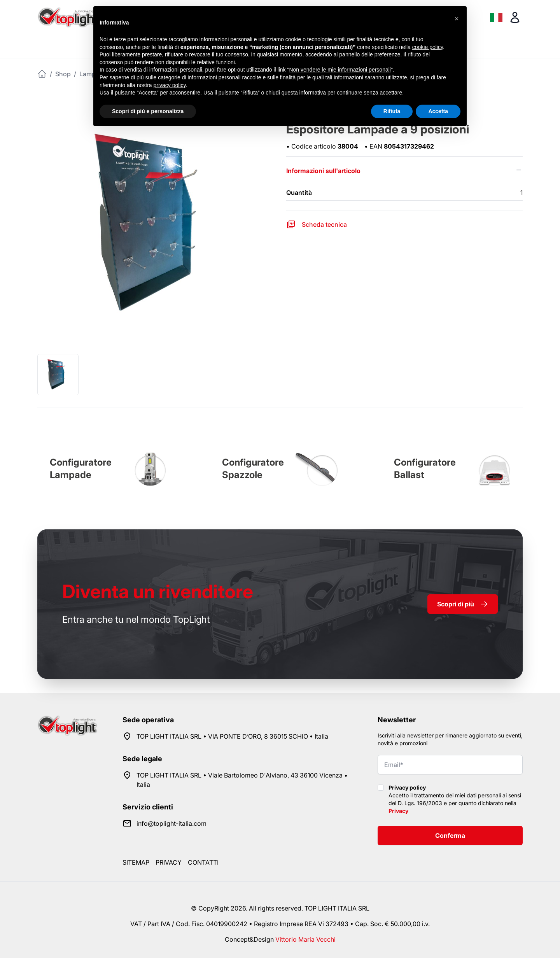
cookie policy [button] (428, 47)
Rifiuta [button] (392, 111)
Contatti (203, 862)
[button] (457, 19)
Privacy (398, 811)
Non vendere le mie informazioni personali (340, 70)
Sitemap (136, 862)
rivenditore (158, 591)
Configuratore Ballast (425, 468)
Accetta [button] (438, 111)
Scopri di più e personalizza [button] (148, 111)
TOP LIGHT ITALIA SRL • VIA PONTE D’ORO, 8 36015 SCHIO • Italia (232, 736)
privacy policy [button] (170, 85)
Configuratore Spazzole (253, 468)
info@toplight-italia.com (171, 823)
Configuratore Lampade (81, 468)
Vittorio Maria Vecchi (305, 939)
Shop (63, 74)
